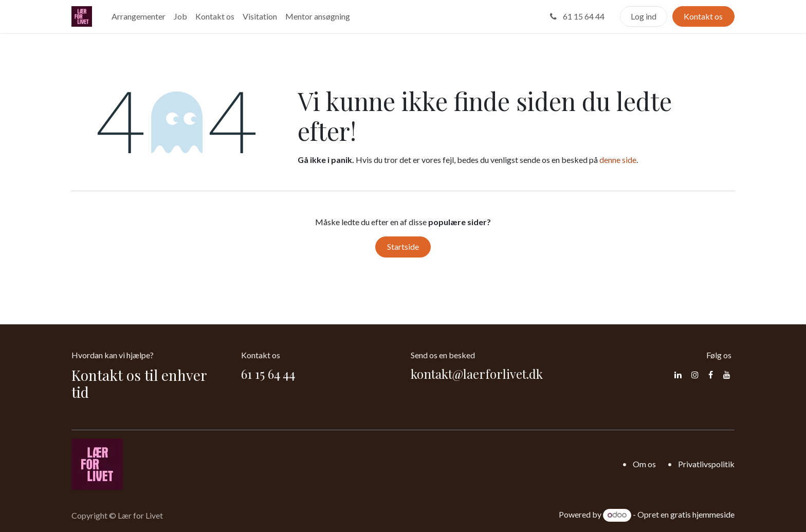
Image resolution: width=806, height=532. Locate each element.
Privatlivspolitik (706, 464)
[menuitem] (139, 16)
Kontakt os (703, 16)
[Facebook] (711, 375)
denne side (618, 160)
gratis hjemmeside (702, 514)
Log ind (644, 16)
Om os (644, 464)
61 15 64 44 (576, 16)
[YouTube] (727, 375)
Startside (403, 246)
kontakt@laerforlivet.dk (477, 374)
